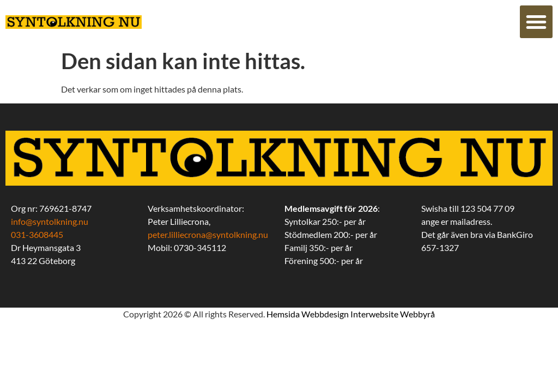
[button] (536, 22)
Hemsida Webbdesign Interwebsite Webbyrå (351, 314)
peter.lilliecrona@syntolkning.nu (208, 234)
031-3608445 (37, 234)
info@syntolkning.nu (50, 221)
